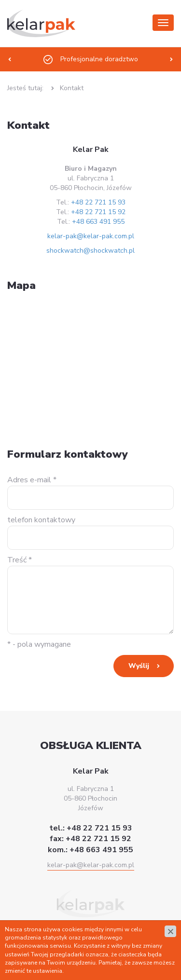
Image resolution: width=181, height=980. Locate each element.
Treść (20, 560)
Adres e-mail (32, 480)
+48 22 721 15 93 (98, 202)
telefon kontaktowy (41, 520)
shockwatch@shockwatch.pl (90, 251)
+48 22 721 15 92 (98, 212)
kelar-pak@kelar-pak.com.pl (91, 236)
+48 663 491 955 (98, 222)
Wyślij (139, 666)
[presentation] (10, 59)
